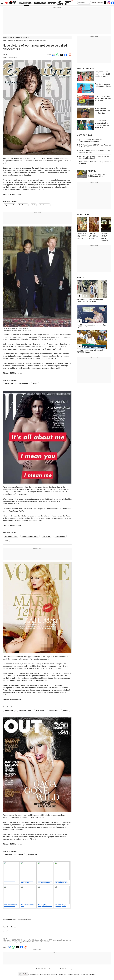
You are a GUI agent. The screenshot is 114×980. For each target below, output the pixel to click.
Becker (35, 384)
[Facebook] (113, 3)
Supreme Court (9, 205)
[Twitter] (105, 3)
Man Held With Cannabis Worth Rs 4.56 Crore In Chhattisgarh (94, 157)
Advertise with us (45, 974)
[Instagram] (109, 3)
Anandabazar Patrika (11, 536)
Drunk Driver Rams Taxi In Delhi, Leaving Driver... (98, 175)
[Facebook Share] (65, 55)
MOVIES (40, 3)
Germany (20, 855)
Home (4, 40)
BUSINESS (33, 3)
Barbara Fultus (9, 710)
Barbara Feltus (9, 384)
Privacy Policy (62, 974)
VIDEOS (80, 278)
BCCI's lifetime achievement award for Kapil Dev (103, 111)
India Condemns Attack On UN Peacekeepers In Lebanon (90, 140)
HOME (22, 3)
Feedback (70, 974)
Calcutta (66, 710)
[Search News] (88, 3)
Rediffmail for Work (42, 969)
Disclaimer (54, 974)
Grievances (92, 974)
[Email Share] (53, 55)
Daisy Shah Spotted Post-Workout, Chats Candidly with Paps (90, 301)
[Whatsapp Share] (57, 55)
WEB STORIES (83, 215)
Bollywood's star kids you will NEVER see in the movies (103, 74)
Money (70, 969)
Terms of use (84, 974)
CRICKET (47, 3)
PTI (9, 54)
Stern (6, 541)
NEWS (27, 3)
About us (77, 974)
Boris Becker (23, 205)
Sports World (47, 536)
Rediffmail (63, 969)
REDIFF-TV (68, 3)
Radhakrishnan (44, 205)
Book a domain (54, 969)
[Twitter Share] (61, 55)
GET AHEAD (60, 3)
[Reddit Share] (70, 55)
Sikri (33, 205)
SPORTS (54, 3)
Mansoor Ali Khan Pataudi (30, 536)
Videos (76, 969)
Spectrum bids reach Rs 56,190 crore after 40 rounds (103, 99)
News (9, 40)
